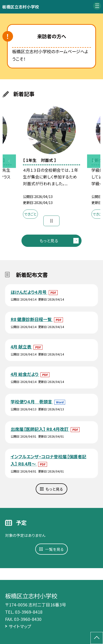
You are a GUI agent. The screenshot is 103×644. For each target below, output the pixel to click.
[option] (51, 164)
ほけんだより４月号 (29, 292)
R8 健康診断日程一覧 (32, 319)
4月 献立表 (21, 347)
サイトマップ (20, 626)
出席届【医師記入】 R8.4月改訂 (40, 429)
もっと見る (49, 241)
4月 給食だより (25, 374)
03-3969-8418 (29, 612)
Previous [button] (9, 161)
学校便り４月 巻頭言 (32, 401)
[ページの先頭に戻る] (97, 638)
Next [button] (94, 161)
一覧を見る (54, 549)
